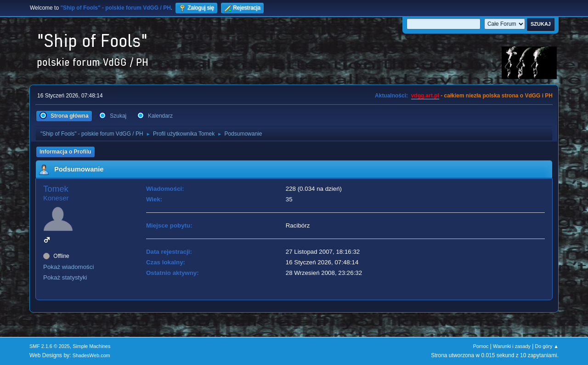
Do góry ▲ (547, 346)
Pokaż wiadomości (68, 267)
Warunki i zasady (512, 346)
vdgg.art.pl (425, 96)
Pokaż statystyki (65, 277)
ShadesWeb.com (91, 355)
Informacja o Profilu (65, 152)
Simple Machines (91, 346)
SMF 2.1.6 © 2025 (50, 346)
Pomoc (481, 346)
